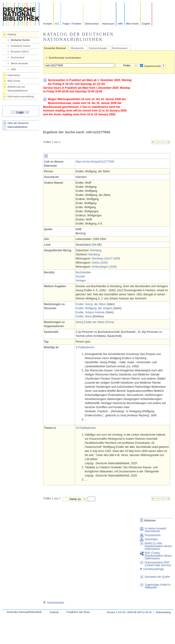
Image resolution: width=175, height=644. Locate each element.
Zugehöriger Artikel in (158, 586)
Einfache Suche (20, 40)
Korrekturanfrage (152, 569)
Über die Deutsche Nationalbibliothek (18, 125)
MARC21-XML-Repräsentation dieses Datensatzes (158, 546)
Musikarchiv (77, 48)
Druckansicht (153, 535)
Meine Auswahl (19, 63)
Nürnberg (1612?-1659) (106, 259)
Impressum (108, 24)
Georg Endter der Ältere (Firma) (95, 322)
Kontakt (48, 24)
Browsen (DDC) (20, 52)
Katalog (12, 34)
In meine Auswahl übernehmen (156, 530)
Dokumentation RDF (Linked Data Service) (158, 564)
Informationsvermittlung (21, 96)
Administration (54, 603)
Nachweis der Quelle (157, 577)
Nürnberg (96, 250)
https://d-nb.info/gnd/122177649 (95, 162)
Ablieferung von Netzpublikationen (18, 89)
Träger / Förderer (72, 24)
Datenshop (14, 75)
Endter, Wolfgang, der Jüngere (94, 308)
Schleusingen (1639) (104, 267)
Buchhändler (83, 272)
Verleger (81, 281)
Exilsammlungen (98, 48)
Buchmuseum (120, 48)
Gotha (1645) (100, 263)
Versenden (151, 539)
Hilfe (120, 24)
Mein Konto (132, 24)
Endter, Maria (84, 316)
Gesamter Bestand (55, 48)
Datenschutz (92, 24)
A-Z (57, 24)
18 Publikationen (86, 428)
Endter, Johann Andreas (90, 312)
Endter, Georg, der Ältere (91, 304)
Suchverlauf (18, 57)
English (146, 24)
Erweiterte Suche (21, 46)
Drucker (80, 276)
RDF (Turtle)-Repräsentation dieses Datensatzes (158, 556)
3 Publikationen (85, 347)
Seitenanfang (163, 612)
